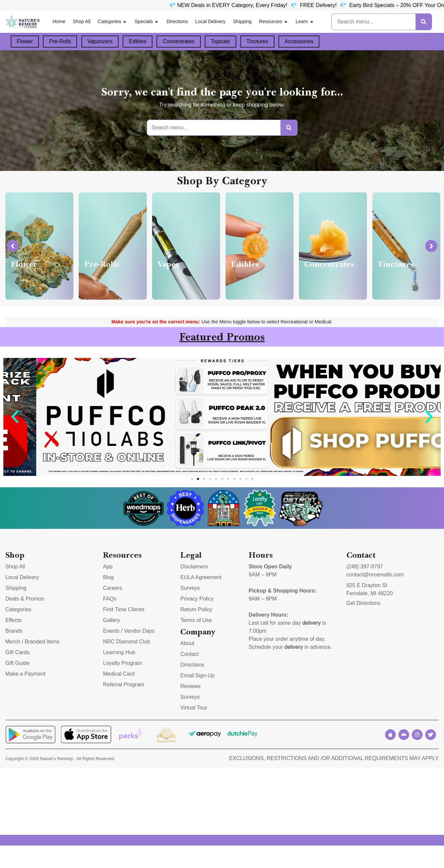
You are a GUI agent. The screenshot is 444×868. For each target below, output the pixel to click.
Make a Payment (25, 674)
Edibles (137, 41)
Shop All (82, 21)
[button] (15, 417)
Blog (108, 577)
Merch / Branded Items (33, 642)
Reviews (190, 686)
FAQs (110, 599)
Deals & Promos (25, 599)
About (187, 643)
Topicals (220, 41)
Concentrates (178, 41)
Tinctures (257, 41)
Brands (14, 631)
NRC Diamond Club (126, 642)
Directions (177, 21)
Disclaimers (194, 567)
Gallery (111, 620)
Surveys (190, 588)
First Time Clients (124, 609)
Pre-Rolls (60, 41)
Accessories (299, 41)
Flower (25, 41)
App (108, 567)
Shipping (242, 21)
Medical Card (119, 674)
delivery (311, 623)
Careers (112, 588)
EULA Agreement (201, 577)
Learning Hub (119, 652)
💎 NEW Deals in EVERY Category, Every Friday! (249, 5)
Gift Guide (17, 663)
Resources (274, 22)
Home (59, 21)
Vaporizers (100, 41)
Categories (113, 22)
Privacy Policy (197, 599)
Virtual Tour (194, 708)
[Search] (424, 22)
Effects (14, 620)
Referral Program (123, 685)
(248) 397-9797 (365, 567)
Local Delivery (210, 21)
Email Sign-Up (197, 675)
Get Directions (363, 603)
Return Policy (196, 609)
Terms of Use (196, 620)
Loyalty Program (122, 663)
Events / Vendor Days (129, 631)
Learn (305, 22)
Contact (189, 654)
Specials (147, 22)
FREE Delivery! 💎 (345, 5)
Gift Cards (17, 652)
